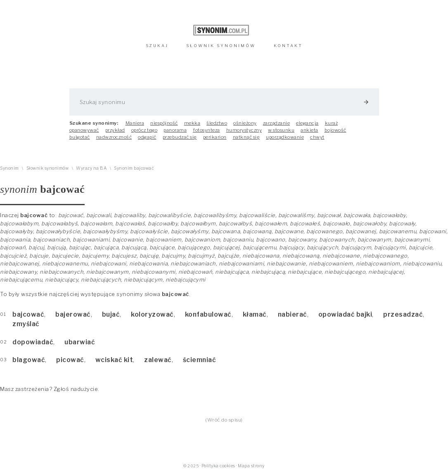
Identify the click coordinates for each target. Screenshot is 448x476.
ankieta (309, 130)
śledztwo (217, 123)
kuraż (332, 123)
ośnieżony (245, 123)
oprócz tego (145, 130)
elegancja (307, 123)
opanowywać (84, 130)
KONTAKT (288, 46)
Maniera (135, 123)
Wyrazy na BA (91, 168)
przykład (115, 130)
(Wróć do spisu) (224, 420)
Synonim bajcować (134, 168)
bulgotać (80, 137)
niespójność (164, 123)
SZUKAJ (157, 46)
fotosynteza (206, 130)
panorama (175, 130)
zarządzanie (277, 123)
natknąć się (247, 137)
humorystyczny (244, 130)
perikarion (215, 137)
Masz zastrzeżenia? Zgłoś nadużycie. (50, 389)
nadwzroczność (114, 137)
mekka (192, 123)
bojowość (335, 130)
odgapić (147, 137)
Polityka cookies (218, 466)
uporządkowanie (285, 137)
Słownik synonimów (48, 168)
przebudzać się (180, 137)
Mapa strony (251, 466)
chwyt (317, 137)
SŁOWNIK (221, 46)
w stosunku (281, 130)
